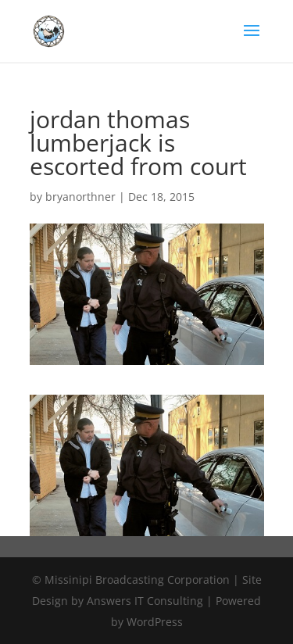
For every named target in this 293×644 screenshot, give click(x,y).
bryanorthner (80, 197)
